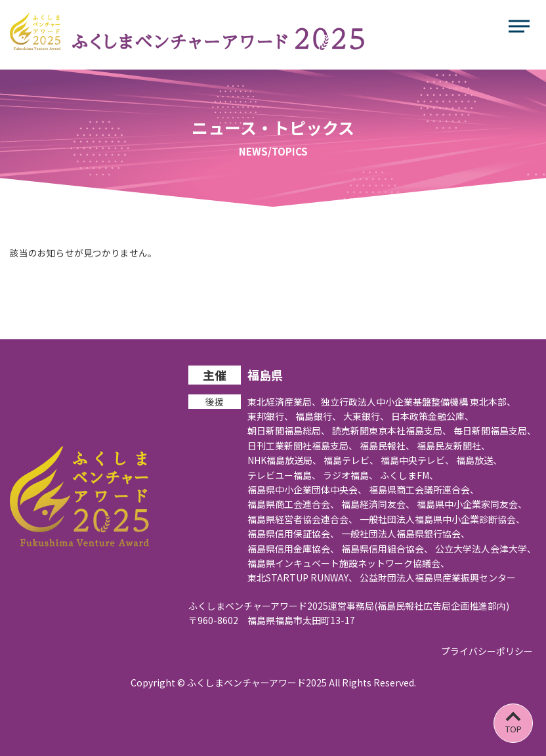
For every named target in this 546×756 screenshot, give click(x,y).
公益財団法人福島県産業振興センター (438, 577)
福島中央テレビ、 (417, 460)
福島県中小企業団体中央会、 (307, 490)
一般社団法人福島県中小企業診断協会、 (442, 519)
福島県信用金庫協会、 (293, 549)
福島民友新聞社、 (453, 446)
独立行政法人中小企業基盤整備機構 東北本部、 (418, 402)
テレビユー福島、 (284, 475)
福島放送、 (479, 460)
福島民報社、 (387, 446)
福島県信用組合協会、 (387, 549)
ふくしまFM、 (409, 475)
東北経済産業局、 (284, 402)
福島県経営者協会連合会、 (303, 519)
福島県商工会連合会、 (293, 504)
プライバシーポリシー (487, 651)
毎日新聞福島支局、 (495, 430)
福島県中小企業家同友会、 (472, 504)
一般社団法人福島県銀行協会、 (406, 534)
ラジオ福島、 (350, 475)
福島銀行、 (318, 416)
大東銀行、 (366, 416)
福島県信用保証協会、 (293, 534)
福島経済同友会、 (378, 504)
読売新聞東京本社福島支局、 (392, 430)
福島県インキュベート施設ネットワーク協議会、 (348, 563)
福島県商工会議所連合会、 (424, 490)
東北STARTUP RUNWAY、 (303, 577)
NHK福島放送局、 (284, 460)
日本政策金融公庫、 (432, 416)
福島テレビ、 (351, 460)
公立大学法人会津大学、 (486, 549)
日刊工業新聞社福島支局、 (303, 446)
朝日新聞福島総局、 (289, 430)
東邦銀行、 (270, 416)
